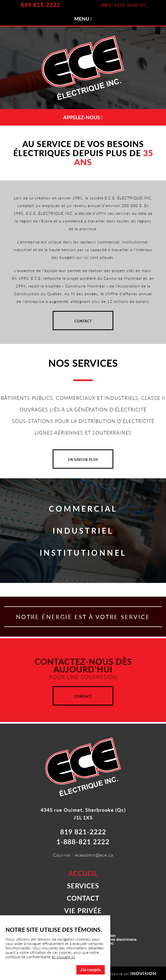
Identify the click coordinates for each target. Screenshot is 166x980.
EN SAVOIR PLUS (83, 460)
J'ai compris (91, 970)
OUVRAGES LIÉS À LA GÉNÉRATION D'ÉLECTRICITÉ (83, 409)
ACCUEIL (83, 873)
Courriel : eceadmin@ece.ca (83, 855)
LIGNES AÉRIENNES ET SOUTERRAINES (83, 433)
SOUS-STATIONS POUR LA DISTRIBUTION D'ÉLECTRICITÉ (83, 421)
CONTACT (83, 321)
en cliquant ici (63, 957)
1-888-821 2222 (83, 842)
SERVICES (83, 886)
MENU (83, 19)
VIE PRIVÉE (83, 910)
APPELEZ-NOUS (83, 117)
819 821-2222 (41, 5)
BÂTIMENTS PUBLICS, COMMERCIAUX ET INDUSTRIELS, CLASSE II (83, 398)
